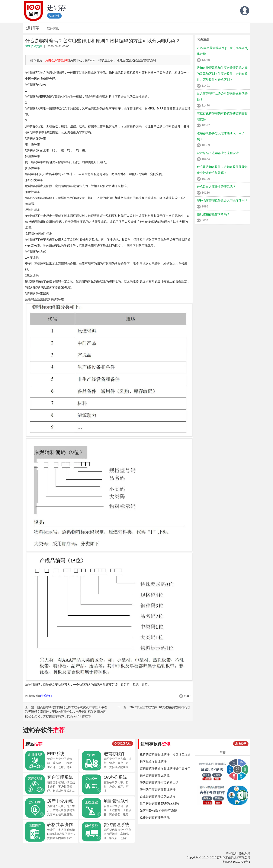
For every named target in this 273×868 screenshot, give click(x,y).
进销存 (33, 28)
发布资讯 (241, 744)
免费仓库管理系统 (57, 60)
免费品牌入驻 (123, 744)
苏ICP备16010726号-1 (236, 862)
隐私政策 (245, 853)
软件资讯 (53, 28)
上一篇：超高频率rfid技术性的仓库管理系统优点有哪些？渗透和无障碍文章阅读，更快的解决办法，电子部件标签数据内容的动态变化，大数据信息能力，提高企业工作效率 (66, 712)
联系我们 (46, 696)
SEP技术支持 (33, 46)
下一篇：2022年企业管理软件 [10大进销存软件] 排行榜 (154, 707)
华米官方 (231, 853)
